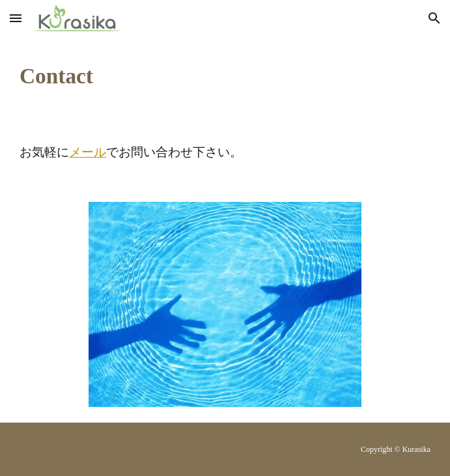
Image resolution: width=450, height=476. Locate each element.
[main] (225, 76)
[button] (16, 18)
